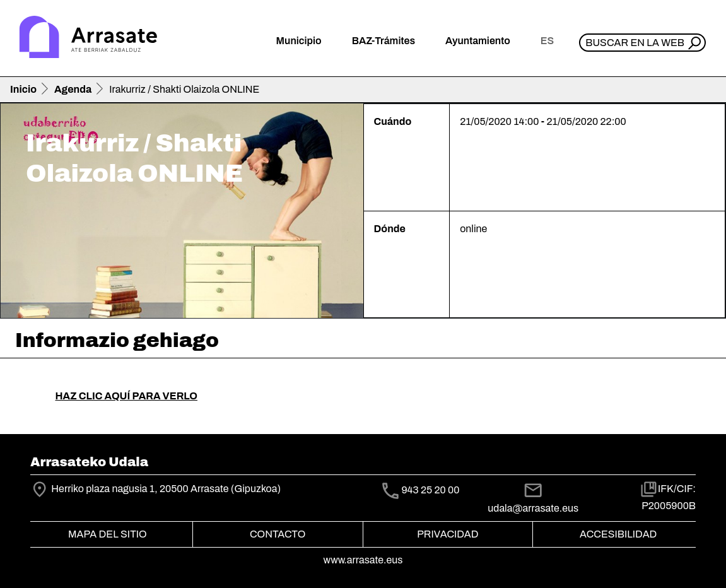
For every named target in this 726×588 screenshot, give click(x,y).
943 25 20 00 (430, 490)
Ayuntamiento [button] (478, 41)
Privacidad (448, 534)
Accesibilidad (618, 534)
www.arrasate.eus (363, 560)
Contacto (278, 534)
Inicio (23, 89)
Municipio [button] (299, 41)
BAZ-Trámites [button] (383, 41)
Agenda (73, 89)
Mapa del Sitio (108, 534)
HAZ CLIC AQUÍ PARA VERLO (127, 396)
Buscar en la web (635, 43)
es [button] (547, 41)
